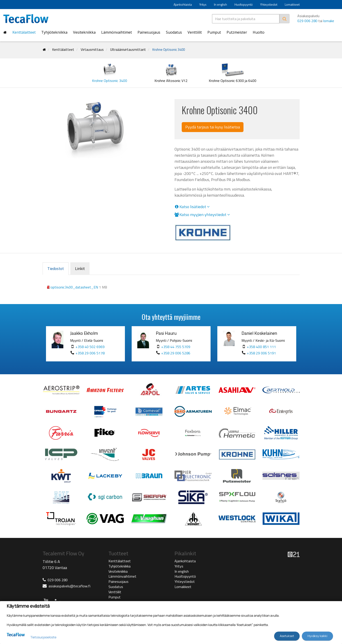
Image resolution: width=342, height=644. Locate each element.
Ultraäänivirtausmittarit (128, 50)
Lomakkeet (292, 4)
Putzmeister (237, 32)
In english (220, 4)
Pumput (214, 32)
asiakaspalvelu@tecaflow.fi (69, 586)
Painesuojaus (149, 32)
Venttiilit (195, 32)
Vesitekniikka (84, 32)
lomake (329, 21)
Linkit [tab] (80, 269)
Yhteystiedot (269, 4)
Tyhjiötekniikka (54, 32)
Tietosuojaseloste (43, 637)
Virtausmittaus (92, 50)
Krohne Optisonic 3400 (169, 50)
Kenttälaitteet (24, 32)
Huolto (259, 32)
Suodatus (174, 32)
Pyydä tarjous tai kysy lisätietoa (213, 127)
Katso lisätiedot (192, 207)
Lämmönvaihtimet (117, 32)
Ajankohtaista (183, 4)
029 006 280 (307, 21)
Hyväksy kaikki (317, 636)
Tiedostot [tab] (56, 269)
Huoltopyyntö (244, 4)
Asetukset (287, 636)
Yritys (203, 4)
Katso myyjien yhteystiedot (202, 215)
